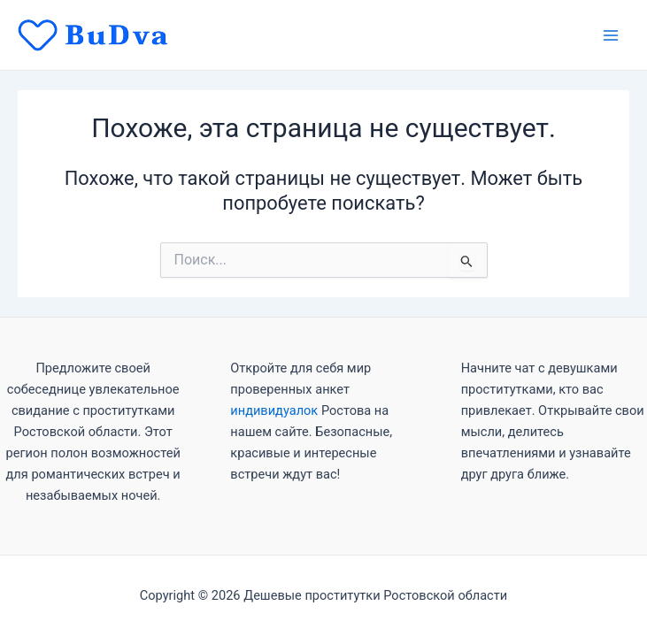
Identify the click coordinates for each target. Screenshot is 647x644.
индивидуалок (274, 410)
